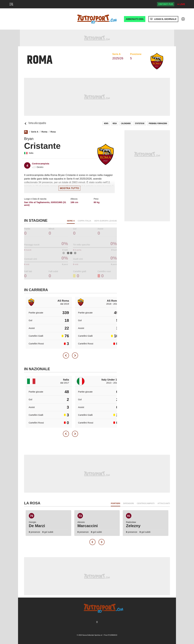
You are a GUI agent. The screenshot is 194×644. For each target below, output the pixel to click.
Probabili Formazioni (158, 123)
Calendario (126, 123)
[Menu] (11, 4)
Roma (44, 132)
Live (182, 4)
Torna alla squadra (35, 123)
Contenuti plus (166, 4)
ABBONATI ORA (135, 19)
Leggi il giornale (165, 19)
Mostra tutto (69, 188)
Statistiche (140, 123)
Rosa (115, 123)
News (106, 123)
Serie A (35, 132)
